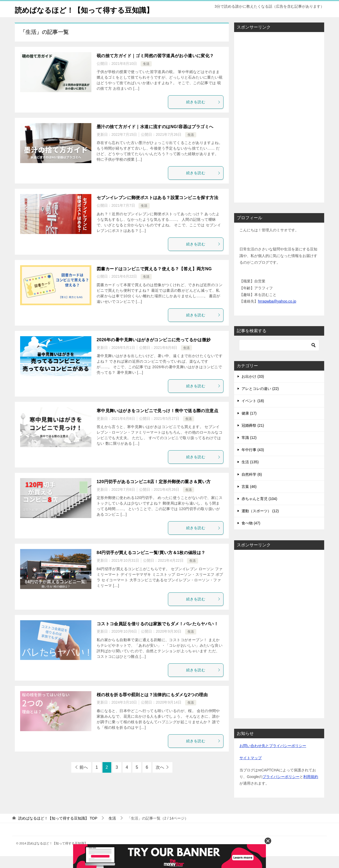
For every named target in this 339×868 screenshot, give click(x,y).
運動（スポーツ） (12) (260, 523)
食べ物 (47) (251, 535)
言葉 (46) (249, 498)
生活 (146, 76)
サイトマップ (251, 770)
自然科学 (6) (252, 486)
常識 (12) (249, 449)
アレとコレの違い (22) (260, 401)
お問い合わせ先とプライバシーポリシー (273, 758)
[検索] (279, 357)
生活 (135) (250, 474)
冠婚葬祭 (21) (253, 437)
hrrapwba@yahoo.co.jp (277, 313)
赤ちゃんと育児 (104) (259, 511)
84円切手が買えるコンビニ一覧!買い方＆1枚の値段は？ (151, 565)
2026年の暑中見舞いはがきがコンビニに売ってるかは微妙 (154, 352)
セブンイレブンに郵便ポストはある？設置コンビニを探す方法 (157, 210)
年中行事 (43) (253, 462)
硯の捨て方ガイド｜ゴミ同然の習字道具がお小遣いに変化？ (155, 68)
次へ (160, 779)
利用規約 (311, 789)
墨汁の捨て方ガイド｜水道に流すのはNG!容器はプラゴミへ (155, 139)
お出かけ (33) (253, 388)
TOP (58, 830)
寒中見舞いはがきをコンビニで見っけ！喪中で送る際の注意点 (157, 423)
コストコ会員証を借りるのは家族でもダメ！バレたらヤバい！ (157, 636)
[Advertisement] (279, 128)
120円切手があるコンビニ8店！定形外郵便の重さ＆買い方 (154, 494)
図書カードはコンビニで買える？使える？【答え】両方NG (154, 281)
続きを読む (203, 114)
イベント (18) (253, 413)
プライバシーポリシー (281, 789)
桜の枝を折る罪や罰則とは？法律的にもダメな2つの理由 (152, 707)
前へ (84, 779)
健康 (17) (249, 425)
